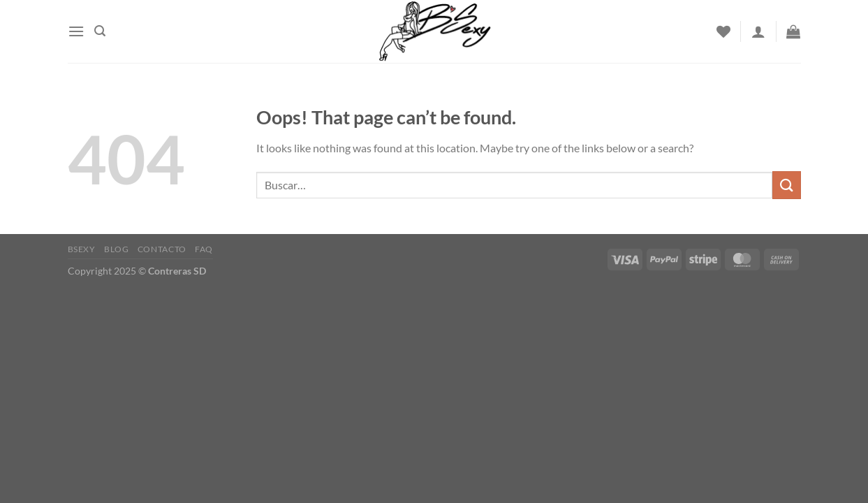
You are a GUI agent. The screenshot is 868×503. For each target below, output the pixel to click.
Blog (116, 249)
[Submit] (786, 185)
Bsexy (82, 249)
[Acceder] (758, 31)
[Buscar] (100, 31)
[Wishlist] (723, 31)
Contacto (162, 249)
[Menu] (76, 31)
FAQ (204, 249)
